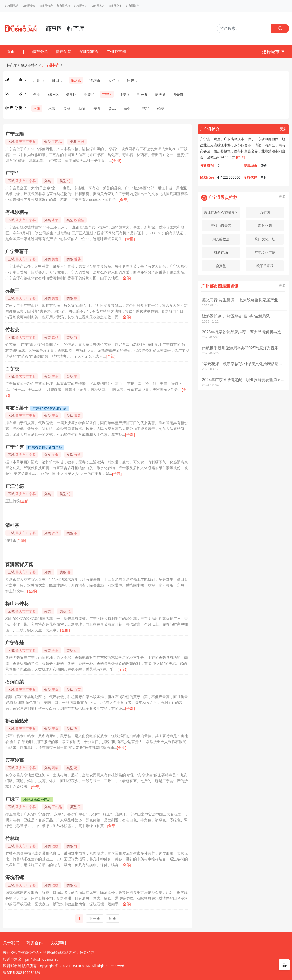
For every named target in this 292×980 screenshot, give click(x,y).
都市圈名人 (98, 6)
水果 (52, 108)
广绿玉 (12, 799)
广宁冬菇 (15, 643)
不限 (37, 108)
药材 (161, 108)
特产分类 (40, 52)
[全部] (117, 160)
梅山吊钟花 (17, 604)
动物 (82, 108)
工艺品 (144, 108)
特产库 (12, 65)
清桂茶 (12, 525)
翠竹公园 (265, 226)
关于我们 (11, 943)
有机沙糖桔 (17, 212)
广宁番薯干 (17, 251)
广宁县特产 (51, 65)
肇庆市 (76, 80)
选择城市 (274, 52)
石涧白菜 (15, 682)
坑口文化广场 (265, 239)
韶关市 (132, 80)
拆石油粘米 (17, 721)
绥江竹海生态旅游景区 (221, 212)
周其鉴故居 (221, 239)
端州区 (54, 94)
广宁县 (107, 94)
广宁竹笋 (15, 447)
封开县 (142, 94)
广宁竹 (12, 173)
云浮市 (114, 80)
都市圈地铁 (12, 6)
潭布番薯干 (17, 408)
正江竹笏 (15, 486)
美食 (97, 108)
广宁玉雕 (15, 134)
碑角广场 (221, 252)
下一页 (95, 919)
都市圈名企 (81, 6)
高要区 (89, 94)
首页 (11, 52)
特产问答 (64, 52)
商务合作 (35, 943)
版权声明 (58, 943)
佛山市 (57, 80)
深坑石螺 (15, 877)
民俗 (127, 108)
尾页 (113, 919)
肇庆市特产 (29, 65)
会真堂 (221, 266)
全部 (37, 94)
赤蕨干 (12, 290)
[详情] (241, 157)
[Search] (244, 28)
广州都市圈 (116, 52)
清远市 (95, 80)
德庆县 (160, 94)
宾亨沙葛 (15, 760)
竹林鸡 (12, 838)
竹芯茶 (12, 330)
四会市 (178, 94)
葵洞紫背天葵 (19, 564)
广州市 (39, 80)
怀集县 (125, 94)
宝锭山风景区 (221, 226)
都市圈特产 (46, 6)
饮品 (112, 108)
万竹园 (265, 212)
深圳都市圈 (89, 52)
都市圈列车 (115, 6)
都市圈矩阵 (132, 6)
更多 (283, 129)
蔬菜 (67, 108)
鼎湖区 (71, 94)
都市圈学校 (63, 6)
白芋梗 (12, 369)
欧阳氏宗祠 (265, 266)
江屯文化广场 (265, 252)
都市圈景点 (29, 6)
